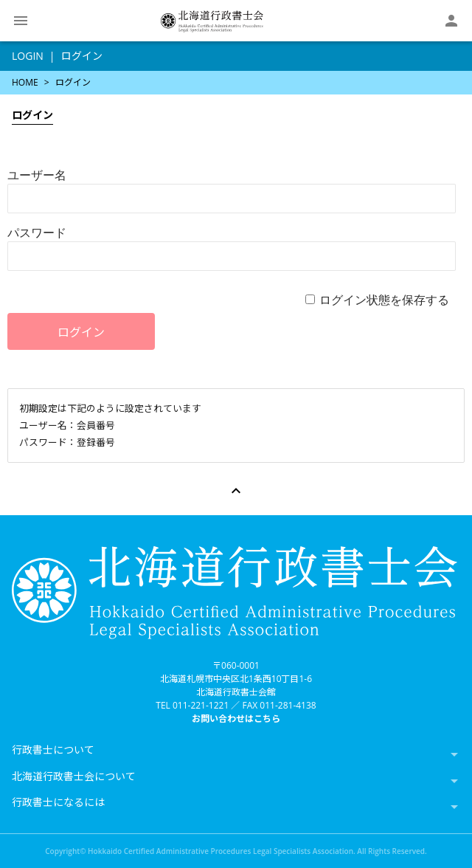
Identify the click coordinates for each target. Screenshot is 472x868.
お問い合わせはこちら (236, 719)
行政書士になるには (58, 802)
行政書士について (53, 750)
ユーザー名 (37, 175)
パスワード (37, 232)
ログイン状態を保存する (384, 300)
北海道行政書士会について (74, 776)
